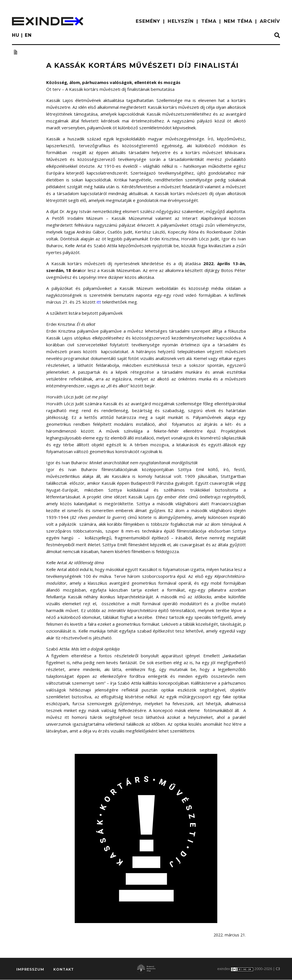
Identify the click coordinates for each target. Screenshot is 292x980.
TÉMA (209, 21)
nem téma (238, 21)
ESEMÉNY (148, 21)
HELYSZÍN (181, 21)
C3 (278, 969)
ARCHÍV (270, 21)
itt (99, 302)
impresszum (30, 970)
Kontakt (64, 970)
